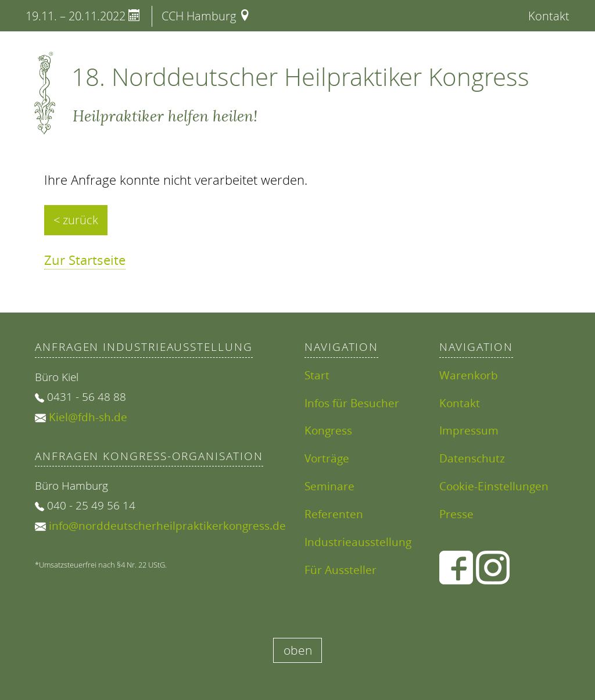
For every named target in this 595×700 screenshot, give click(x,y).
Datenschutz (472, 458)
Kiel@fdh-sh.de (88, 417)
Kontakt (549, 16)
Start (317, 375)
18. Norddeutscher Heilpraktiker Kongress (300, 77)
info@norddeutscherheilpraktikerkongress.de (167, 525)
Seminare (329, 486)
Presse (456, 514)
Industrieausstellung (358, 542)
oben (298, 650)
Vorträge (327, 458)
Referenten (334, 514)
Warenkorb (469, 375)
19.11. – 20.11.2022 (83, 16)
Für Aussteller (340, 570)
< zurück (76, 220)
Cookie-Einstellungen (494, 486)
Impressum (469, 430)
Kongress (328, 430)
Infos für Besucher (352, 403)
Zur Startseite (85, 260)
